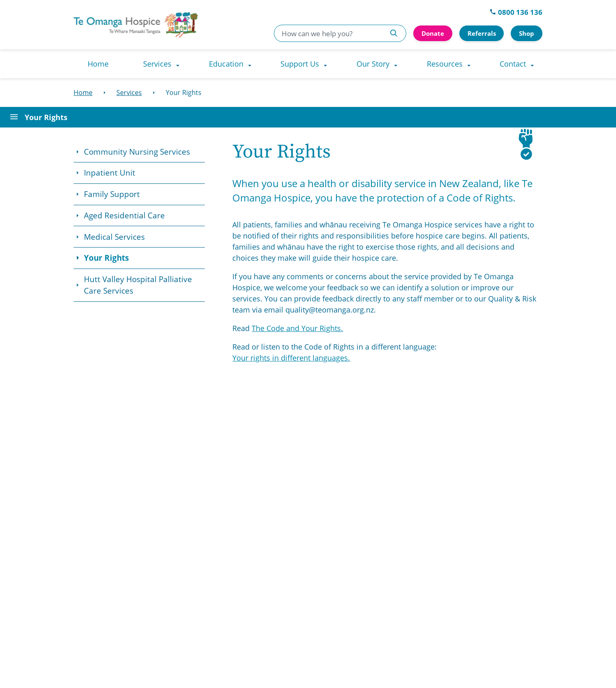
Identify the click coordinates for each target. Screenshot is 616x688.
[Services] (129, 93)
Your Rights (106, 258)
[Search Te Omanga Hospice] (394, 33)
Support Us (300, 64)
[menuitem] (98, 64)
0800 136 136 (516, 12)
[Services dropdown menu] (180, 64)
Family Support (112, 194)
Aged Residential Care (124, 215)
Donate (433, 33)
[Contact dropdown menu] (534, 64)
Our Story (373, 64)
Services (157, 64)
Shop (527, 33)
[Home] (83, 93)
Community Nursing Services (137, 152)
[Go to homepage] (167, 25)
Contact (513, 64)
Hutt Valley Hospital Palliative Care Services (138, 285)
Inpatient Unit (110, 173)
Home (98, 64)
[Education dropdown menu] (252, 64)
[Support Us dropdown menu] (327, 64)
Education (226, 64)
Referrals (482, 33)
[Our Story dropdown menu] (398, 64)
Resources (445, 64)
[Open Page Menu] (308, 117)
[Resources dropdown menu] (471, 64)
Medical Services (114, 237)
